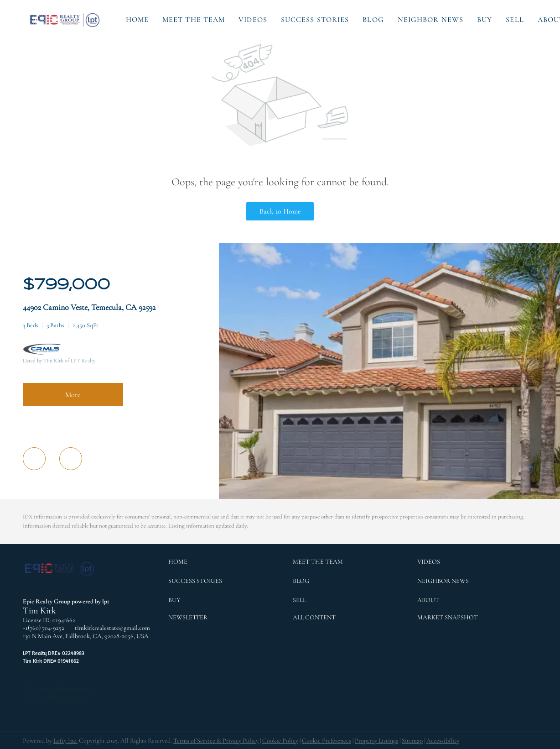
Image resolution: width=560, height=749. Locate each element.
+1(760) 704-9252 (44, 628)
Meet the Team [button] (194, 20)
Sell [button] (515, 20)
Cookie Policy (280, 741)
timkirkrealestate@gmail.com (112, 628)
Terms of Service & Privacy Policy (216, 741)
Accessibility (443, 741)
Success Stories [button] (315, 20)
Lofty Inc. (65, 741)
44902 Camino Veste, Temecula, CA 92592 (89, 307)
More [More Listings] (73, 395)
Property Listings (376, 741)
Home (137, 20)
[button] (65, 20)
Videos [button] (253, 20)
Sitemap (412, 741)
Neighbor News (430, 20)
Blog (373, 20)
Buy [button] (485, 20)
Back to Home (280, 211)
